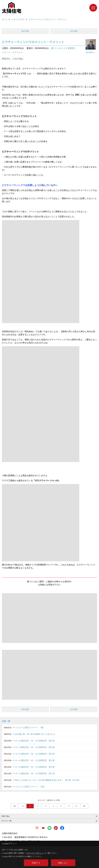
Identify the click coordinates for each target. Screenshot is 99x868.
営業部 (71, 48)
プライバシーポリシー (35, 853)
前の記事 (25, 31)
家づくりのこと (58, 48)
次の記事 (74, 31)
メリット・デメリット (12, 52)
